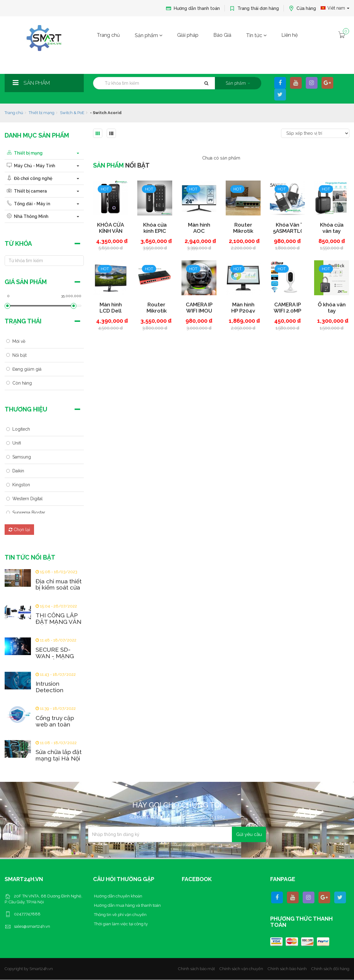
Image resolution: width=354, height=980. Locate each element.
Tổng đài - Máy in (27, 204)
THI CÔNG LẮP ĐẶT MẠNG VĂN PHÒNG (58, 622)
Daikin (18, 471)
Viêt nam (335, 8)
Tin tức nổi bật (30, 557)
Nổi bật (19, 355)
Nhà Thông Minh (26, 216)
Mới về (19, 341)
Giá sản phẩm (26, 282)
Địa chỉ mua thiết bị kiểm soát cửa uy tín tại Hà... (59, 588)
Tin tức (256, 35)
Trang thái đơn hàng (254, 9)
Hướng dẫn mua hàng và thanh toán (127, 905)
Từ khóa (18, 244)
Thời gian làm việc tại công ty (120, 924)
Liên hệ (290, 35)
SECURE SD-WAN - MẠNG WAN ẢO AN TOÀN (55, 659)
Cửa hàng (302, 9)
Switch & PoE (72, 113)
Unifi (17, 443)
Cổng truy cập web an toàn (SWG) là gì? (55, 724)
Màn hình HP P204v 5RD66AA (247, 311)
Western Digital (28, 499)
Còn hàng (22, 383)
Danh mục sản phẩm (37, 135)
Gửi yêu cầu (249, 834)
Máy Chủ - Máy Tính (30, 166)
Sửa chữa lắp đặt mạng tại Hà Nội (59, 755)
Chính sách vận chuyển (241, 969)
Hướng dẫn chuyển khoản (118, 896)
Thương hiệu (26, 409)
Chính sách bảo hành (287, 969)
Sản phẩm (149, 35)
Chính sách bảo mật (196, 969)
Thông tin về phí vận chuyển (120, 915)
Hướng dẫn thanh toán (193, 9)
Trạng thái (23, 321)
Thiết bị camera (26, 191)
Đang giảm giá (27, 369)
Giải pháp (188, 35)
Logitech (21, 429)
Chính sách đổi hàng (330, 969)
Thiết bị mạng (42, 113)
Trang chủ (108, 35)
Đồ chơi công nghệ (28, 178)
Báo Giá (222, 35)
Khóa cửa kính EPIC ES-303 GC (158, 231)
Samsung (22, 457)
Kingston (21, 485)
